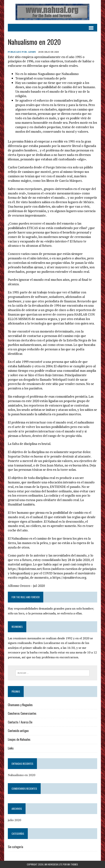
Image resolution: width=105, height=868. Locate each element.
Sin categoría (15, 847)
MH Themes (73, 864)
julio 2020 (14, 820)
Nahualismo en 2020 (22, 775)
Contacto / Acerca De (20, 722)
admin (32, 52)
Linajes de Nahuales (19, 739)
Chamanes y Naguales (20, 705)
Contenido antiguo (18, 731)
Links (11, 748)
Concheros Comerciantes (22, 713)
